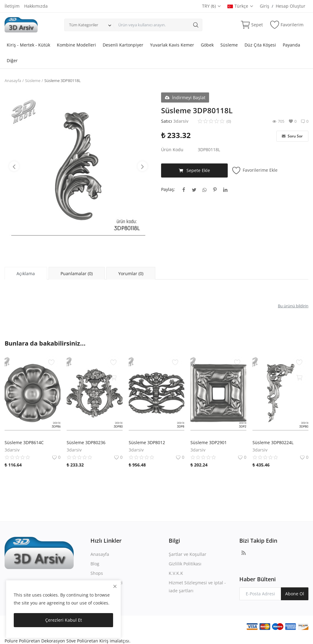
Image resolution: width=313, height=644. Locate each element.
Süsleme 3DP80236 (86, 442)
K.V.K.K (176, 573)
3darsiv (181, 121)
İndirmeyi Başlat (185, 97)
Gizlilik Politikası (185, 564)
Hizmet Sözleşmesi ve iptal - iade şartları (197, 587)
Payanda (291, 45)
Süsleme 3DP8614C (24, 442)
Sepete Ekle (194, 170)
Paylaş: (168, 189)
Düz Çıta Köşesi (260, 45)
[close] (115, 586)
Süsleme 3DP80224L (273, 442)
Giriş (265, 6)
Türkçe (241, 6)
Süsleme (229, 45)
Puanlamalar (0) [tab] (77, 273)
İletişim (12, 6)
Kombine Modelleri (76, 45)
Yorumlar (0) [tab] (131, 273)
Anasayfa (13, 80)
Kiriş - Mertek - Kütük (28, 45)
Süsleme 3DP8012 (147, 442)
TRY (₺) (212, 6)
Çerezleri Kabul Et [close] (64, 620)
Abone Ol (295, 594)
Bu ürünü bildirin (293, 306)
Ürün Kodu (172, 150)
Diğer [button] (12, 60)
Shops (97, 573)
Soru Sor (292, 136)
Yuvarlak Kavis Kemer (172, 45)
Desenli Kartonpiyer (123, 45)
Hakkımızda (36, 6)
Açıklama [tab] (26, 273)
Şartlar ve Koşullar (188, 554)
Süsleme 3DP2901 (209, 442)
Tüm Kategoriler (84, 25)
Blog (95, 564)
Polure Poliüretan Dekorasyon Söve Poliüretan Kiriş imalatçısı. (68, 641)
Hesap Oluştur (291, 6)
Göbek (207, 45)
